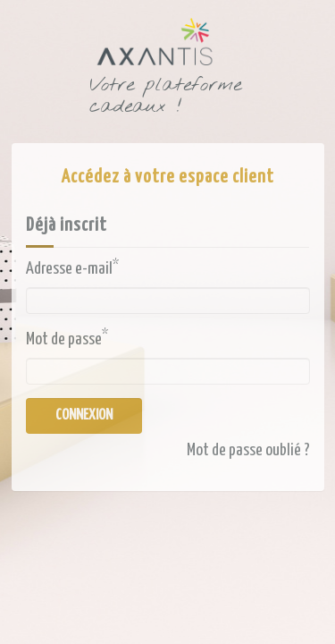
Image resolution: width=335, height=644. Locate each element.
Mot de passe (67, 338)
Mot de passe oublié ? (248, 450)
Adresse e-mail (72, 268)
